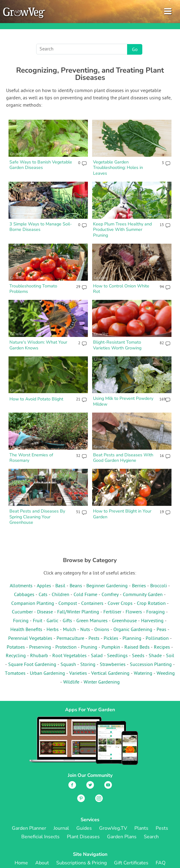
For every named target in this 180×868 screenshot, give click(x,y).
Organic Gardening (133, 630)
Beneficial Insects (40, 837)
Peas (161, 630)
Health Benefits (26, 630)
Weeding (166, 674)
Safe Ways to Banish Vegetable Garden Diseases (41, 165)
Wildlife (71, 682)
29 (78, 287)
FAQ (161, 863)
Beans (76, 586)
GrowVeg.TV (113, 828)
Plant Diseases (83, 837)
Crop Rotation (151, 604)
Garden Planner (29, 828)
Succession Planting (151, 665)
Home (21, 863)
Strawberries (113, 665)
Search (151, 837)
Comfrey (110, 595)
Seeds (138, 656)
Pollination (157, 639)
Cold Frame (85, 595)
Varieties (78, 674)
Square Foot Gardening (32, 665)
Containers (92, 604)
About (42, 863)
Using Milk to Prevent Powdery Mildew (123, 401)
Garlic (52, 621)
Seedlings (117, 656)
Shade (155, 656)
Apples (44, 586)
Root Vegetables (69, 656)
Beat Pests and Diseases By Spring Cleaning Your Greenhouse (37, 517)
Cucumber (22, 612)
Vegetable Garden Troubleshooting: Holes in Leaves (118, 168)
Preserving (40, 647)
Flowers (134, 612)
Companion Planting (33, 604)
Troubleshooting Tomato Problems (33, 289)
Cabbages (24, 595)
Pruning (89, 647)
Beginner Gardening (107, 586)
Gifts (67, 621)
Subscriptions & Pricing (81, 863)
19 (162, 512)
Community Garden (143, 595)
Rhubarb (39, 656)
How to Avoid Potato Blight (36, 399)
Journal (61, 828)
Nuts (85, 630)
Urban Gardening (47, 674)
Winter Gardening (102, 682)
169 (161, 400)
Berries (139, 586)
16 (162, 456)
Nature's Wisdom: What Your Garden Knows (38, 345)
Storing (88, 665)
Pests (94, 639)
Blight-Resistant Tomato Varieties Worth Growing (117, 345)
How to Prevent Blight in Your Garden (122, 514)
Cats (43, 595)
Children (61, 595)
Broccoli (159, 586)
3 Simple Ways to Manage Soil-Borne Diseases (41, 227)
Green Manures (92, 621)
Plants (141, 828)
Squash (68, 665)
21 (78, 400)
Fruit (38, 621)
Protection (66, 647)
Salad (97, 656)
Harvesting (152, 621)
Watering (143, 674)
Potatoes (16, 647)
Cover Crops (120, 604)
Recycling (16, 656)
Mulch (69, 630)
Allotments (21, 586)
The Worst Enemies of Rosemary (31, 458)
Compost (68, 604)
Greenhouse (124, 621)
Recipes (162, 647)
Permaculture (70, 639)
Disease (45, 612)
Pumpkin (111, 647)
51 (78, 512)
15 (162, 225)
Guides (84, 828)
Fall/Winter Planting (78, 612)
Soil (170, 656)
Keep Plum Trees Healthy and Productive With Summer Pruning (122, 230)
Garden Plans (122, 837)
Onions (102, 630)
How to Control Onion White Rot (121, 289)
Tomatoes (15, 674)
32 (78, 456)
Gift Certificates (131, 863)
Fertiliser (112, 612)
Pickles (111, 639)
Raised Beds (137, 647)
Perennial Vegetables (30, 639)
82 (162, 343)
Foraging (156, 612)
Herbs (53, 630)
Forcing (21, 621)
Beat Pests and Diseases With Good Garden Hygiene (123, 458)
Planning (132, 639)
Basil (60, 586)
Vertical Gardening (110, 674)
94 (162, 287)
